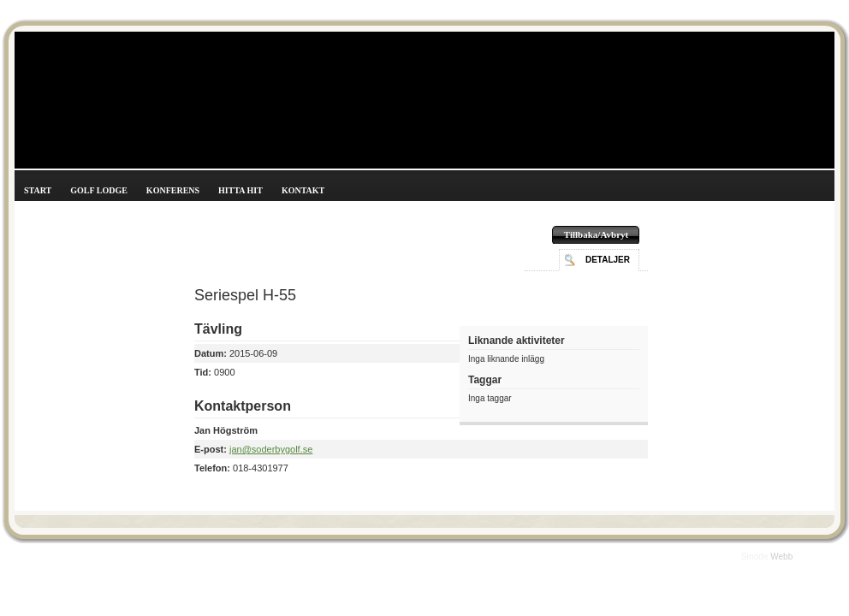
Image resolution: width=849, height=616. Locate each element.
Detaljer (608, 260)
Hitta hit (240, 190)
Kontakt (303, 190)
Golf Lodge (99, 190)
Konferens (173, 190)
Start (38, 190)
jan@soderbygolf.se (271, 449)
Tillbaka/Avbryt (596, 234)
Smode (756, 557)
